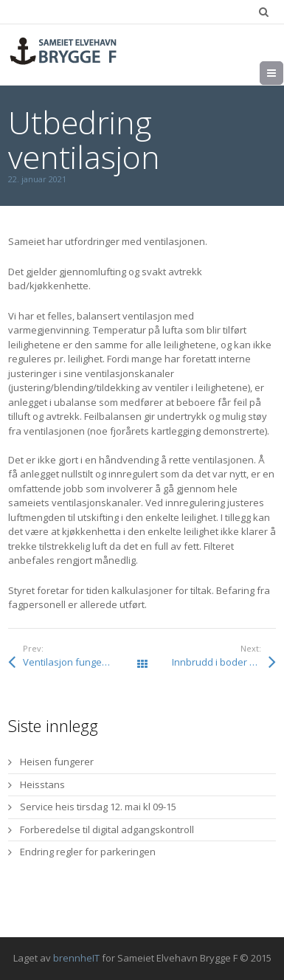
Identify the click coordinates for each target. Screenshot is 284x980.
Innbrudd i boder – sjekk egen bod (224, 662)
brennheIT (76, 958)
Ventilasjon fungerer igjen (81, 662)
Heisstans (42, 784)
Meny (283, 73)
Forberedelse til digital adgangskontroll (107, 829)
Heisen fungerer (57, 762)
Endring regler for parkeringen (88, 852)
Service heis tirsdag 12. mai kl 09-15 (98, 807)
